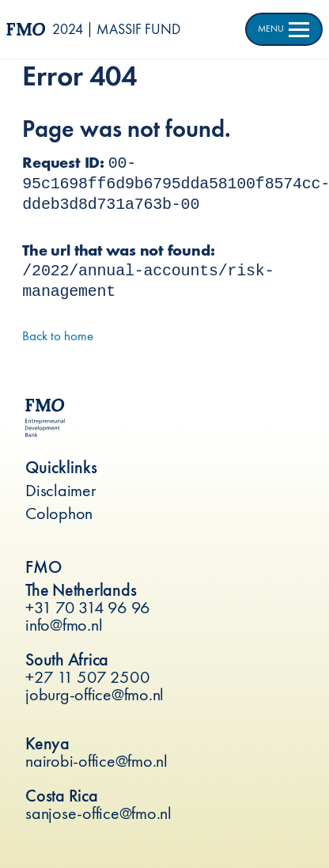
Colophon (59, 513)
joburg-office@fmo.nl (95, 694)
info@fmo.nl (64, 625)
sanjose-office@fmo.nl (98, 813)
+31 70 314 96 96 (88, 607)
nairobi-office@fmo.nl (96, 761)
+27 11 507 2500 (87, 677)
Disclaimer (61, 490)
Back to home (58, 335)
